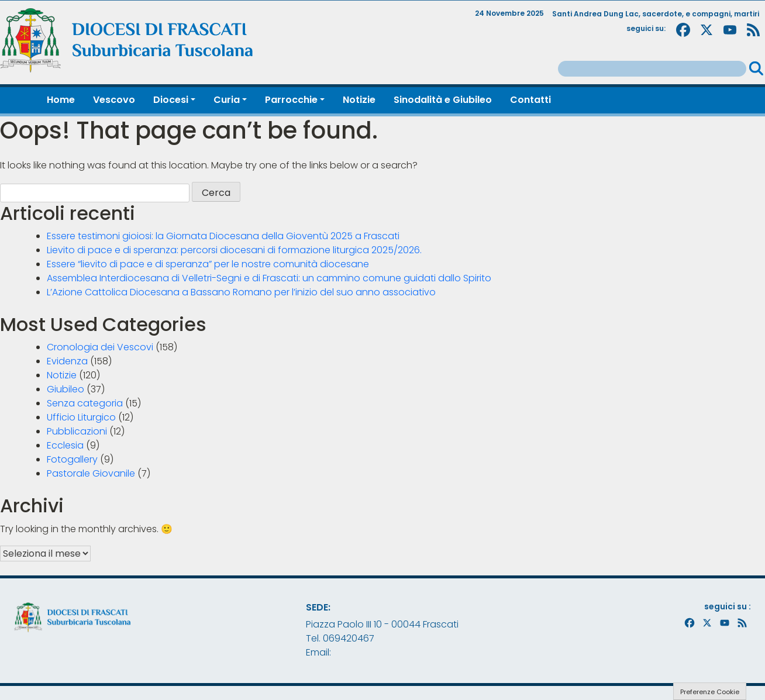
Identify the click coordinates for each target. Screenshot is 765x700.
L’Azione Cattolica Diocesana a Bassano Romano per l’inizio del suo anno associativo (241, 292)
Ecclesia (65, 445)
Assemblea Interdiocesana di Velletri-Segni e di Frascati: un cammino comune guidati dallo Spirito (269, 278)
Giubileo (66, 389)
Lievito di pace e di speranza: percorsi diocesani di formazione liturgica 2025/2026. (234, 250)
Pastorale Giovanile (91, 473)
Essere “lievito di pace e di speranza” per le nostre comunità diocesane (208, 264)
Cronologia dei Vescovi (100, 347)
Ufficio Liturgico (81, 417)
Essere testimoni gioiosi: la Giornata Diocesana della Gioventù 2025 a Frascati (223, 236)
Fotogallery (72, 459)
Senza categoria (85, 403)
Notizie (62, 375)
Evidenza (67, 361)
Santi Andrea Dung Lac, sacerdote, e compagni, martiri (656, 14)
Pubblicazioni (77, 431)
